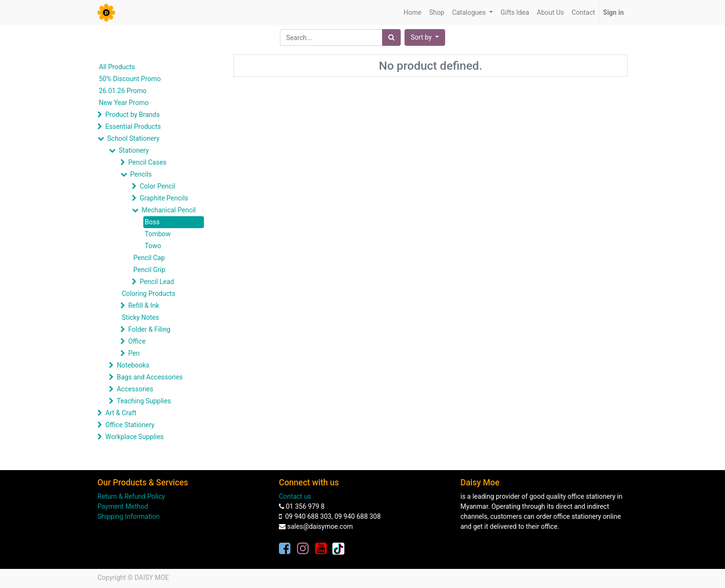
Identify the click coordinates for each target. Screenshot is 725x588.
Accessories (135, 389)
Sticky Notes (140, 317)
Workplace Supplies (134, 437)
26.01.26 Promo (123, 91)
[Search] (391, 37)
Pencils (141, 174)
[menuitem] (413, 13)
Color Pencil (157, 186)
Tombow (158, 234)
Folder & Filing (149, 329)
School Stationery (133, 138)
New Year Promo (124, 103)
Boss (152, 222)
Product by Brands (132, 115)
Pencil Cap (149, 258)
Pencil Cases (147, 162)
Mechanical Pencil (168, 210)
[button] (425, 37)
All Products (117, 67)
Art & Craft (121, 413)
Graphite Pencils (164, 198)
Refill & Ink (144, 305)
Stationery (133, 150)
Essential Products (133, 126)
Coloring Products (149, 294)
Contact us (295, 496)
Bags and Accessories (149, 377)
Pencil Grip (149, 270)
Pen (134, 353)
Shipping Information (128, 516)
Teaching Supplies (144, 401)
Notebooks (133, 365)
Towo (153, 246)
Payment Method (123, 506)
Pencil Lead (157, 282)
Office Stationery (130, 425)
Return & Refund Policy (131, 496)
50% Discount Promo (130, 79)
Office (137, 341)
